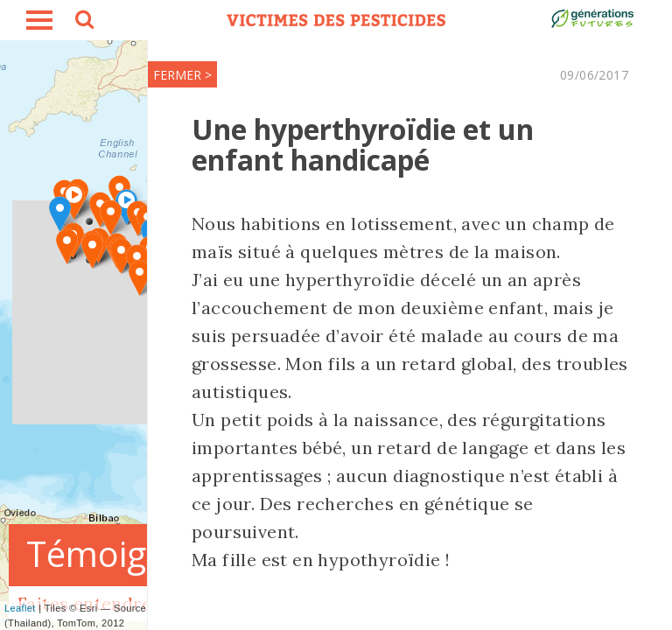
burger (39, 20)
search (83, 22)
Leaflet (20, 608)
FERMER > (182, 75)
